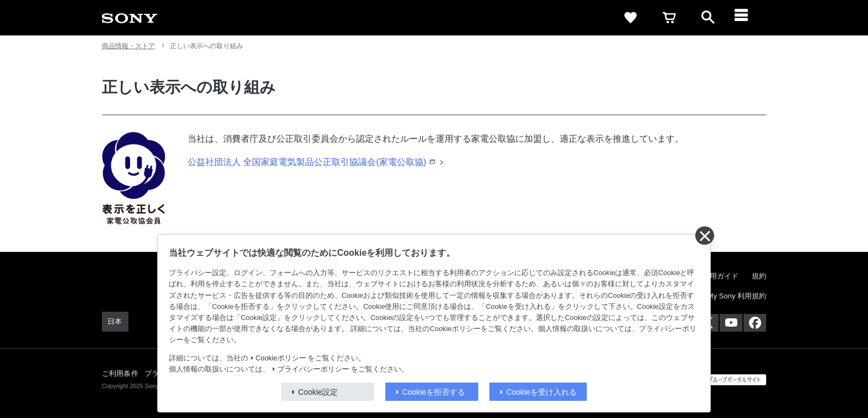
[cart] (669, 18)
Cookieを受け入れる (542, 392)
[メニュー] (747, 18)
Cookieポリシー (281, 358)
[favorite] (631, 18)
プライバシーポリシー (313, 369)
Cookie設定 (318, 392)
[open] (708, 18)
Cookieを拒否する (434, 392)
